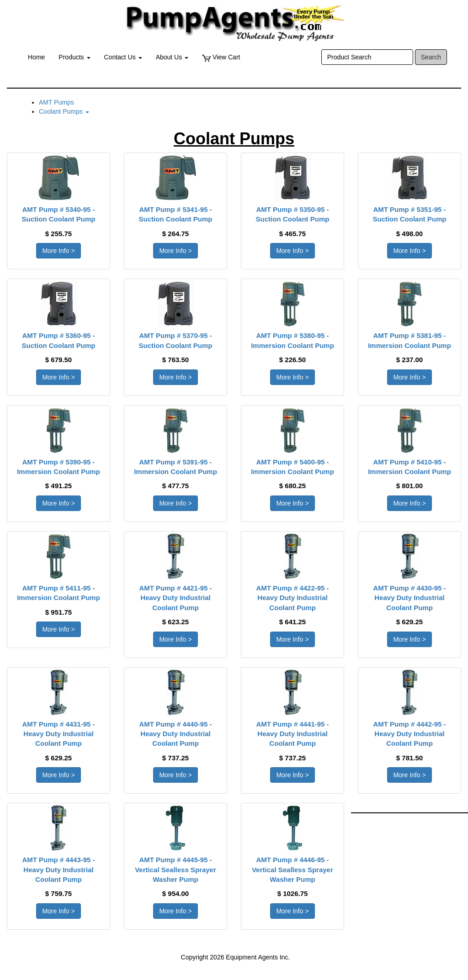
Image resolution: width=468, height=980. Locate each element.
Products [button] (74, 57)
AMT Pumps (56, 102)
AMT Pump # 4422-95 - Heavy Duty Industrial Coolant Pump (292, 598)
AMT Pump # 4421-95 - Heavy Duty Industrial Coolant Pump (175, 598)
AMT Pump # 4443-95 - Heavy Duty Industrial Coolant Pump (58, 869)
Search (431, 57)
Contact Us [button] (123, 57)
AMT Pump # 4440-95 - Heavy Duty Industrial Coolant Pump (175, 734)
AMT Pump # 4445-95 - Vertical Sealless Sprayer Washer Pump (175, 869)
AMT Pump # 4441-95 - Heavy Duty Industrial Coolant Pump (292, 734)
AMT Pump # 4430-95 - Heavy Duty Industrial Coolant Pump (409, 598)
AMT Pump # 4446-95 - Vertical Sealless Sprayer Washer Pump (292, 869)
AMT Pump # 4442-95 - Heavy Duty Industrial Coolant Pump (409, 734)
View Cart (221, 57)
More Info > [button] (58, 251)
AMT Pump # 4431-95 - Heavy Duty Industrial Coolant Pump (58, 734)
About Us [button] (172, 57)
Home (36, 57)
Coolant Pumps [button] (64, 111)
